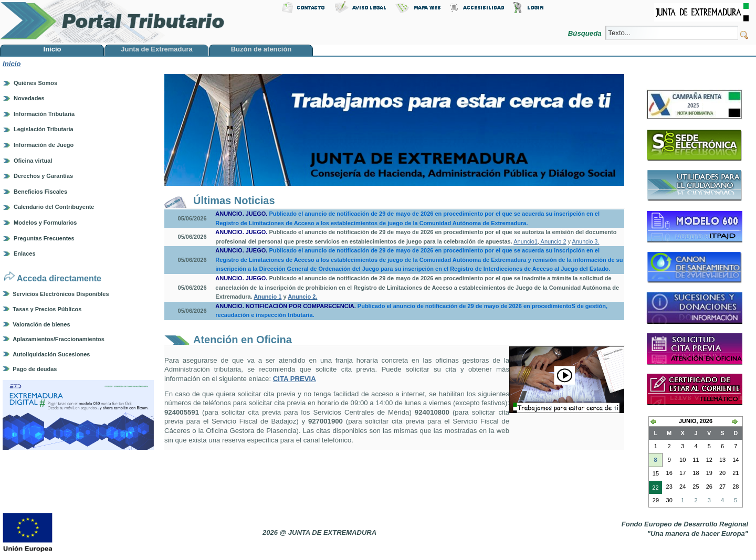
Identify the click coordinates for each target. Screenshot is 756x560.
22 (654, 489)
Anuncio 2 (553, 241)
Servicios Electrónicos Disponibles (61, 294)
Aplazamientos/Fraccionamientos (59, 339)
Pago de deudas (35, 369)
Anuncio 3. (586, 241)
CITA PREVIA (295, 379)
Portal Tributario (112, 21)
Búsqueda (586, 33)
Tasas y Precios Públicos (47, 309)
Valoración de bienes (41, 324)
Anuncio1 (526, 241)
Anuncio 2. (302, 297)
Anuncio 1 (267, 297)
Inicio (12, 64)
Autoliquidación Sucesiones (51, 354)
